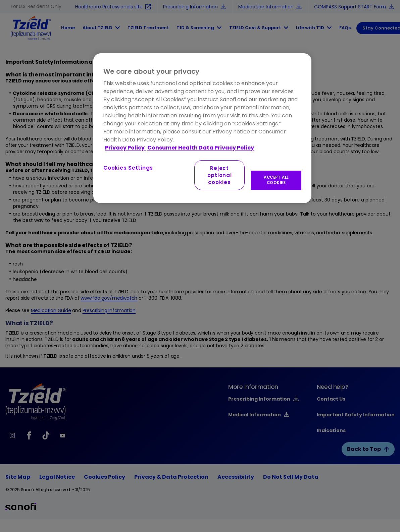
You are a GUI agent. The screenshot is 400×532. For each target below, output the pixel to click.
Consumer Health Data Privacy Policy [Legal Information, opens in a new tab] (201, 148)
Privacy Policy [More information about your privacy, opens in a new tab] (125, 148)
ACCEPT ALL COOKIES (276, 180)
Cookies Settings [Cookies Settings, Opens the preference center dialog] (128, 168)
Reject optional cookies (220, 175)
